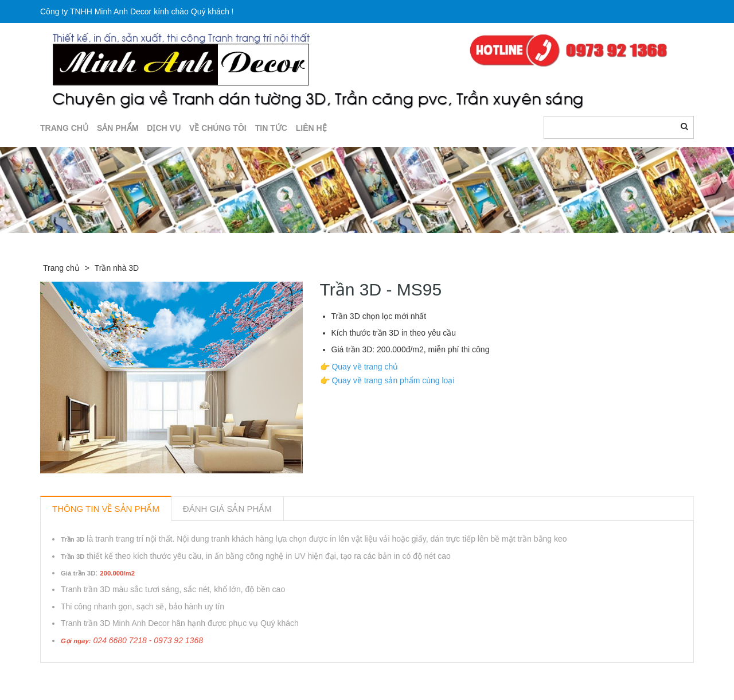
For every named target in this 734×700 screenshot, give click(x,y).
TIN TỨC (271, 128)
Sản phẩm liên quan (102, 676)
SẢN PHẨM (118, 128)
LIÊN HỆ (311, 128)
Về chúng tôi (218, 128)
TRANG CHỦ (64, 128)
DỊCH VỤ (164, 128)
